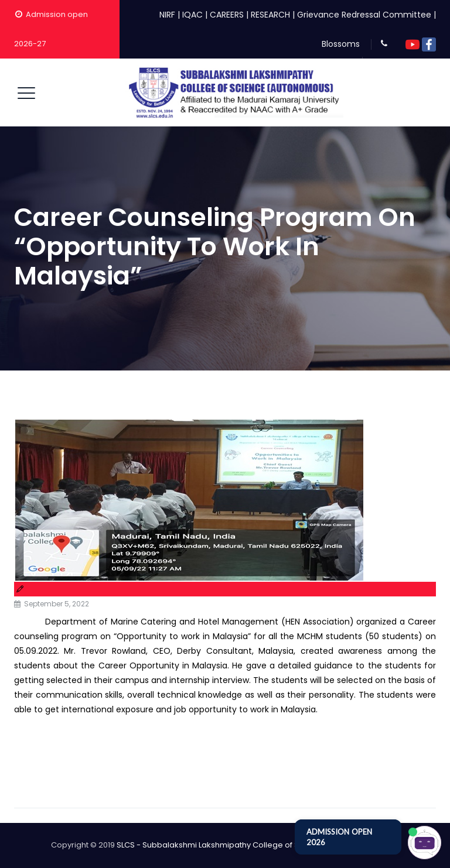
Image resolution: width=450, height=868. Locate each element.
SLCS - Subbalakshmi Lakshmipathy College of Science (221, 845)
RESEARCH (270, 15)
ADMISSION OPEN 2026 (339, 837)
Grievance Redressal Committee (364, 15)
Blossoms (341, 44)
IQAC (192, 15)
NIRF (167, 15)
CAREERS (227, 15)
